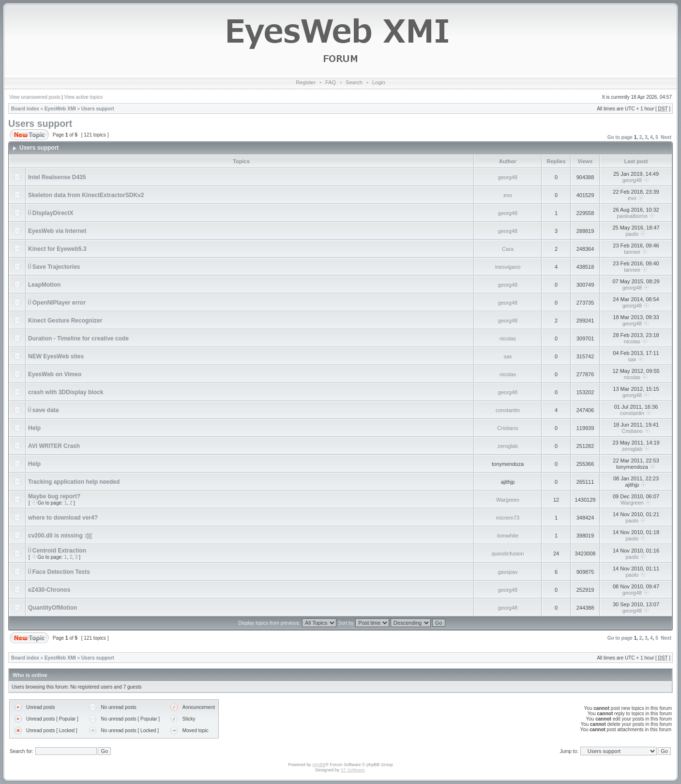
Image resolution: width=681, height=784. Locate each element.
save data (46, 410)
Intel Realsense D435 (57, 177)
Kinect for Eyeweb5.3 (57, 249)
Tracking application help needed (74, 482)
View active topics (83, 97)
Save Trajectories (56, 267)
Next (666, 137)
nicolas (508, 338)
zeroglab (508, 446)
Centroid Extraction (59, 551)
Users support (98, 109)
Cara (508, 249)
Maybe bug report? (54, 496)
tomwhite (508, 536)
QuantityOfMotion (53, 608)
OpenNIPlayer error (59, 303)
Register (306, 82)
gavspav (508, 572)
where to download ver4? (63, 518)
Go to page (620, 137)
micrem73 (508, 518)
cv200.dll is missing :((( (60, 536)
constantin (508, 410)
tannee (632, 252)
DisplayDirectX (53, 213)
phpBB (319, 765)
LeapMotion (44, 285)
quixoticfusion (508, 553)
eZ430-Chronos (49, 590)
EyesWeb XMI (60, 109)
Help (34, 428)
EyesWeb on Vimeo (55, 374)
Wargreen (508, 500)
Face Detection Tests (61, 572)
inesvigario (508, 267)
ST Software (353, 770)
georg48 (508, 177)
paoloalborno (632, 216)
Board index (25, 109)
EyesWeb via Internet (57, 231)
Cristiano (507, 428)
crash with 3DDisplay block (66, 392)
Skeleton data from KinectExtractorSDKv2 (86, 195)
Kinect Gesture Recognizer (65, 321)
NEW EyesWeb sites (56, 356)
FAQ (331, 82)
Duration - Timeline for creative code (78, 338)
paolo (632, 234)
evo (508, 195)
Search (354, 82)
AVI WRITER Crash (54, 446)
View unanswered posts (35, 97)
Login (379, 82)
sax (507, 356)
